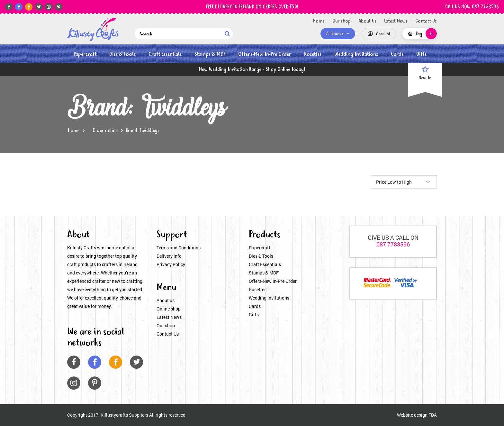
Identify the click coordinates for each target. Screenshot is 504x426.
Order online (105, 131)
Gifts (421, 54)
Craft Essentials (165, 54)
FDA (433, 415)
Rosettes (313, 54)
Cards (397, 54)
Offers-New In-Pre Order (265, 54)
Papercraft (85, 54)
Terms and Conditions (179, 248)
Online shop (169, 309)
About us (166, 300)
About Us (367, 21)
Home (319, 21)
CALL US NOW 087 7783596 (472, 7)
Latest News (396, 21)
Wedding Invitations (356, 54)
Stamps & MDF (210, 54)
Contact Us (426, 21)
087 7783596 (393, 244)
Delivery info (169, 256)
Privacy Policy (171, 264)
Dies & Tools (122, 54)
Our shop (342, 21)
